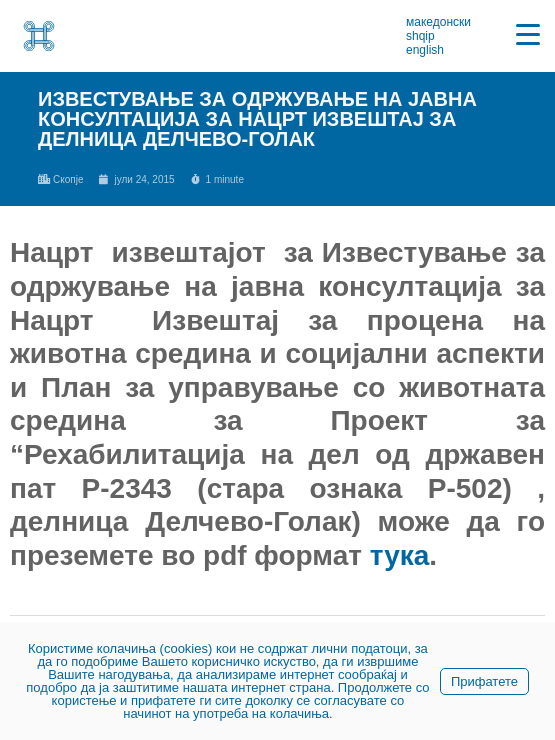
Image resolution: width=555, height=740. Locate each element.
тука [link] (400, 555)
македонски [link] (438, 22)
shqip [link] (420, 36)
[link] (39, 36)
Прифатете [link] (484, 681)
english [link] (425, 50)
